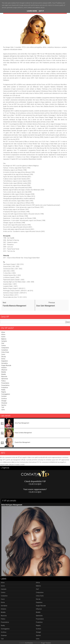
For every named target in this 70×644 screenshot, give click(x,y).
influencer (4, 370)
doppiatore (5, 361)
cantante (4, 341)
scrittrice (4, 399)
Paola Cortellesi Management (23, 433)
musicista (4, 376)
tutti (3, 407)
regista (4, 392)
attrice (3, 334)
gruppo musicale (6, 365)
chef (3, 343)
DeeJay (4, 357)
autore (3, 337)
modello (4, 374)
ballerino (4, 339)
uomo (3, 410)
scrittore (4, 396)
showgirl (4, 401)
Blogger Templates (46, 643)
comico (4, 346)
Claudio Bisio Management (22, 442)
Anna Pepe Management (22, 423)
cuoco (3, 354)
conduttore (5, 350)
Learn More (32, 11)
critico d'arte (5, 352)
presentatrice (5, 385)
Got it (41, 11)
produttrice (5, 388)
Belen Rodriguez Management (12, 505)
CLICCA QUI (35, 484)
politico (4, 381)
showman (4, 403)
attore (3, 332)
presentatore (5, 383)
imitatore (4, 368)
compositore (5, 348)
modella (4, 372)
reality (3, 390)
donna (3, 359)
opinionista (5, 379)
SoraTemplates (29, 643)
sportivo (4, 405)
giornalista (4, 363)
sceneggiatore (6, 394)
